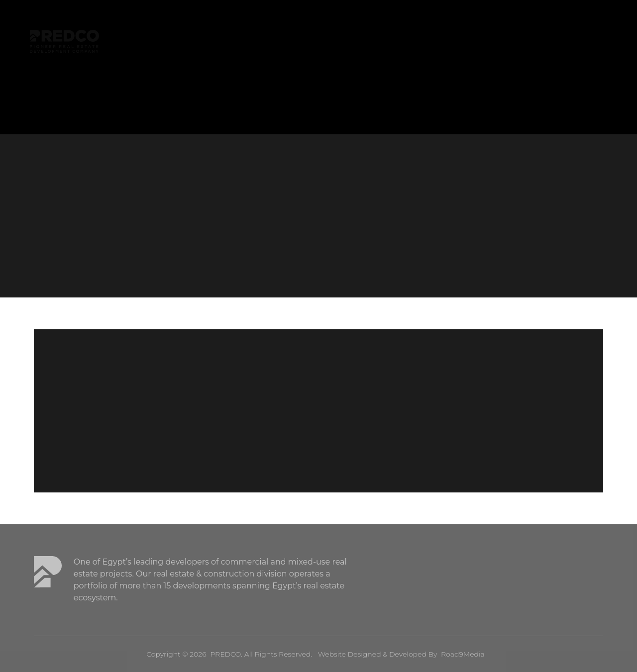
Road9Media (463, 654)
